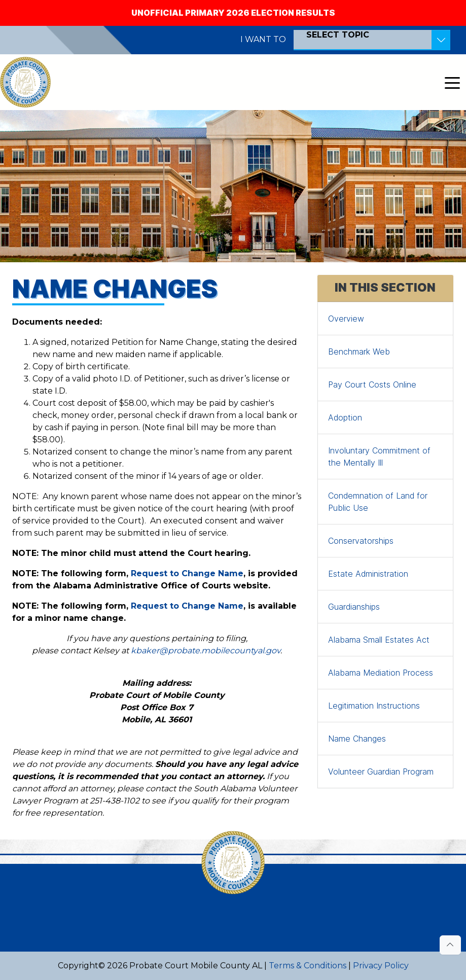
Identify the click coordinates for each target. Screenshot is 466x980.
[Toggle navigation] (452, 82)
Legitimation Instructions (374, 706)
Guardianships (354, 607)
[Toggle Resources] (441, 40)
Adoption (345, 417)
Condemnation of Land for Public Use (378, 502)
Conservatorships (361, 541)
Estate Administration (368, 574)
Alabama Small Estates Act (379, 640)
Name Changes (357, 739)
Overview (346, 319)
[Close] (452, 6)
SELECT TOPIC (338, 35)
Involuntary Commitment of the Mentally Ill (379, 457)
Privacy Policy (381, 966)
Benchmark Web (359, 352)
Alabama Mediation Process (381, 673)
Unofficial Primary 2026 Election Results (233, 13)
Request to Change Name (187, 573)
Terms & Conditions (308, 966)
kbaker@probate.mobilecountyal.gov (206, 651)
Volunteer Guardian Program (381, 772)
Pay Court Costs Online (372, 384)
